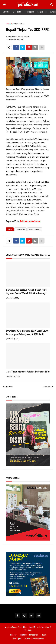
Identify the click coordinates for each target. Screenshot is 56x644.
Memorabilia (19, 24)
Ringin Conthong (35, 229)
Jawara (53, 12)
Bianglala (17, 12)
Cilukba (6, 12)
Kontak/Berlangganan (29, 635)
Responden (42, 12)
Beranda (9, 24)
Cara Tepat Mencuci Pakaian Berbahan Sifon (28, 372)
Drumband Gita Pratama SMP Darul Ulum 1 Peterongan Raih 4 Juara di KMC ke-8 (28, 332)
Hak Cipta (17, 639)
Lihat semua (45, 255)
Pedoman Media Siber (34, 639)
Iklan (44, 635)
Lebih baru (9, 387)
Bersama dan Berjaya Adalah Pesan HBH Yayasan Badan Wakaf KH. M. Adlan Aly (26, 292)
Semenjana (29, 12)
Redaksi (13, 635)
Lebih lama (47, 387)
